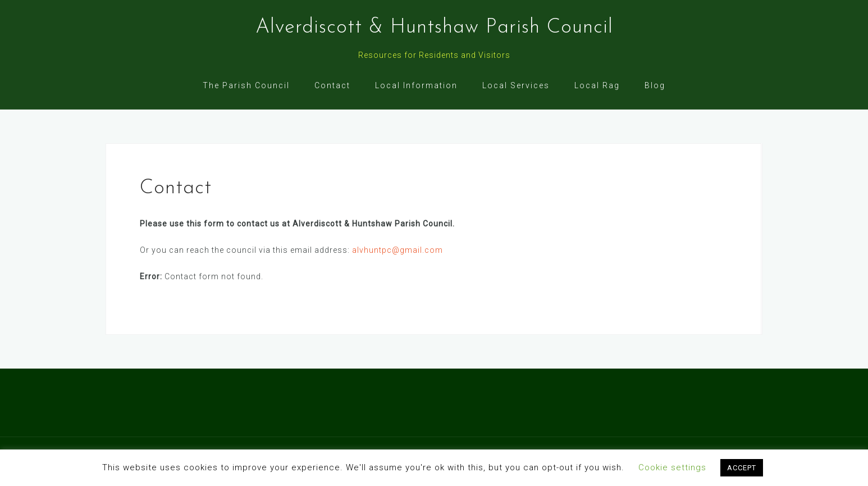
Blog (655, 85)
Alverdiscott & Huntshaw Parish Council (434, 28)
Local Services (516, 85)
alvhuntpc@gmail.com (398, 250)
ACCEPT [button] (742, 468)
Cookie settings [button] (672, 467)
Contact (332, 85)
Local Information (416, 85)
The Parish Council (246, 85)
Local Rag (597, 85)
